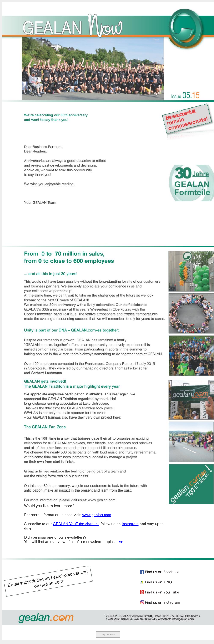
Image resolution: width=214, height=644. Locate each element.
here (119, 542)
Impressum (108, 634)
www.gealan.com (97, 515)
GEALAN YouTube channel (76, 524)
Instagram (130, 524)
